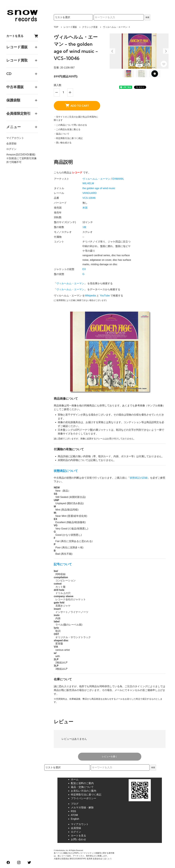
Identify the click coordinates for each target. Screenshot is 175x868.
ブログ (75, 804)
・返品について (62, 134)
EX (84, 269)
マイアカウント (15, 138)
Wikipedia (90, 296)
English (75, 819)
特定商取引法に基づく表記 (86, 795)
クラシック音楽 (90, 27)
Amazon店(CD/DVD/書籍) (21, 155)
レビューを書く (110, 756)
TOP (56, 27)
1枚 (84, 227)
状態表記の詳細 (139, 478)
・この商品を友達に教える (67, 129)
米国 (85, 208)
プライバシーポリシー (84, 798)
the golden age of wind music (99, 188)
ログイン (11, 149)
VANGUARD (90, 193)
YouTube (105, 296)
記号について (63, 564)
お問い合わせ (78, 839)
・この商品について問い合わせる (70, 125)
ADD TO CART (77, 105)
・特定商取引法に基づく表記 (68, 138)
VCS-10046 (89, 198)
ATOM (74, 815)
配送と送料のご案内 (82, 783)
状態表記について (66, 471)
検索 (147, 17)
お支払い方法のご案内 (84, 791)
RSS (73, 811)
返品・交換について (82, 787)
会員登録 (11, 143)
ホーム (75, 779)
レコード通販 (70, 27)
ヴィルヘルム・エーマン (96, 179)
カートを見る (22, 36)
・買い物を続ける (63, 143)
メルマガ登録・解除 (82, 807)
